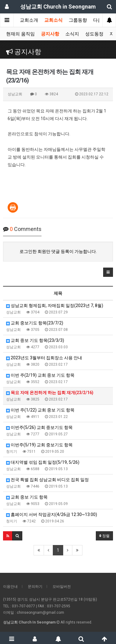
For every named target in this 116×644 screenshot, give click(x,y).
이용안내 (10, 587)
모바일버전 (62, 587)
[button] (108, 272)
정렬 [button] (104, 536)
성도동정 (94, 34)
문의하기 (35, 587)
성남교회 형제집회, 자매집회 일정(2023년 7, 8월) (55, 306)
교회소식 (53, 20)
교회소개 (29, 20)
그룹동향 (78, 20)
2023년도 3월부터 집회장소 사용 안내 (44, 358)
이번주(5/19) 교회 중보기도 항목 (39, 445)
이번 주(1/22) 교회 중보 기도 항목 (40, 410)
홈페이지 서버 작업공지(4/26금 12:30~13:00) (52, 514)
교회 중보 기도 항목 (27, 497)
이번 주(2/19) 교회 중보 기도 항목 (40, 375)
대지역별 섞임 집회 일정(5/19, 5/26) (43, 462)
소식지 (72, 34)
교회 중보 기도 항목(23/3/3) (35, 340)
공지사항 (50, 34)
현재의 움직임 (20, 34)
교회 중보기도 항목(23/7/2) (35, 323)
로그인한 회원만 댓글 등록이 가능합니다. (58, 251)
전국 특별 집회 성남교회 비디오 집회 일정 (47, 480)
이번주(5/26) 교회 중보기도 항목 (39, 427)
